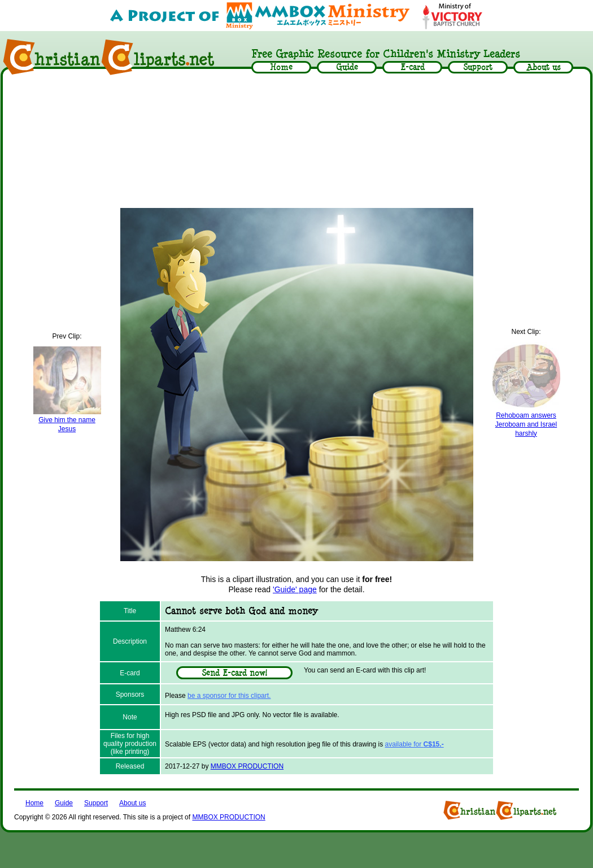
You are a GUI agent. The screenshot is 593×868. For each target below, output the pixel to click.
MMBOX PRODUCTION (247, 766)
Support (96, 803)
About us (132, 803)
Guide (64, 803)
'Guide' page (295, 589)
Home (34, 803)
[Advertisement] (297, 142)
